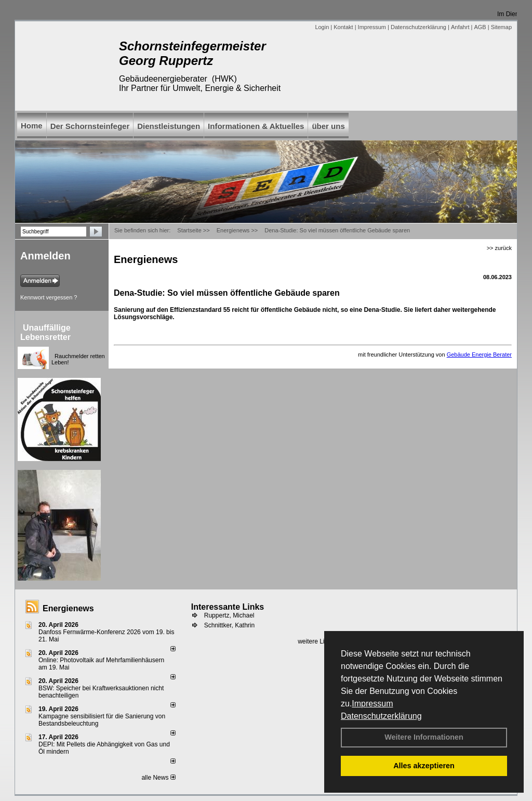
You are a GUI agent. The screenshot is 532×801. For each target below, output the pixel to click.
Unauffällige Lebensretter (45, 332)
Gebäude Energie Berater (479, 354)
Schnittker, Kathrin (229, 625)
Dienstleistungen (169, 126)
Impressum (372, 704)
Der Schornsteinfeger (90, 126)
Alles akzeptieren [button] (424, 766)
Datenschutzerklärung (381, 716)
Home (32, 126)
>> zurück (499, 248)
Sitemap (501, 27)
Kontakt (343, 27)
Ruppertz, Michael (229, 615)
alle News (158, 778)
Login (322, 27)
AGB (480, 27)
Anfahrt (460, 27)
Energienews (68, 608)
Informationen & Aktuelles (256, 126)
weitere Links (319, 641)
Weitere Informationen (424, 737)
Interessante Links (228, 607)
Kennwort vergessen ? (49, 297)
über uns (328, 126)
